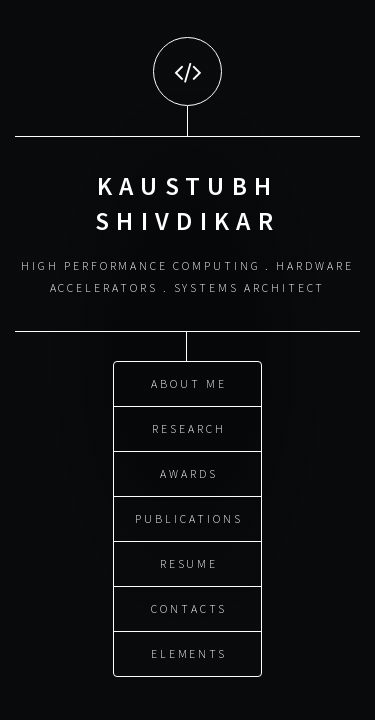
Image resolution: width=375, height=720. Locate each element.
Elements (189, 652)
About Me (188, 382)
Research (188, 427)
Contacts (188, 607)
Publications (188, 517)
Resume (189, 562)
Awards (189, 472)
